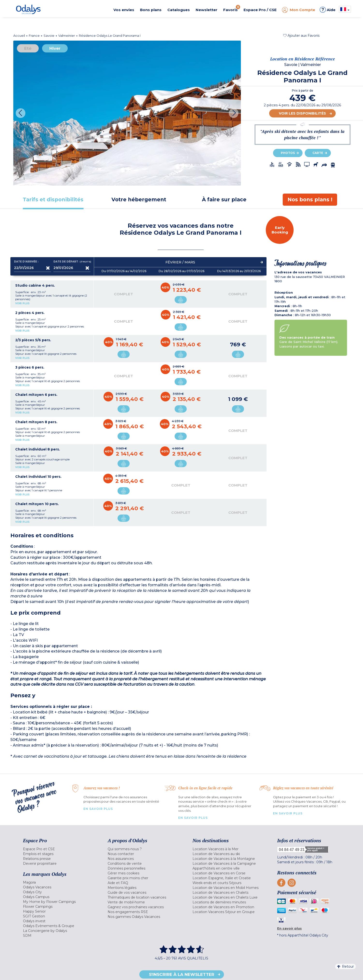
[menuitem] (59, 849)
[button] (301, 36)
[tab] (53, 200)
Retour (345, 966)
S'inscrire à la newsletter (182, 974)
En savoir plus (98, 809)
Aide (328, 10)
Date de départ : (72, 262)
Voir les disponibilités (302, 113)
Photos (288, 153)
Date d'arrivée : (26, 262)
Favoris (232, 8)
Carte (318, 153)
